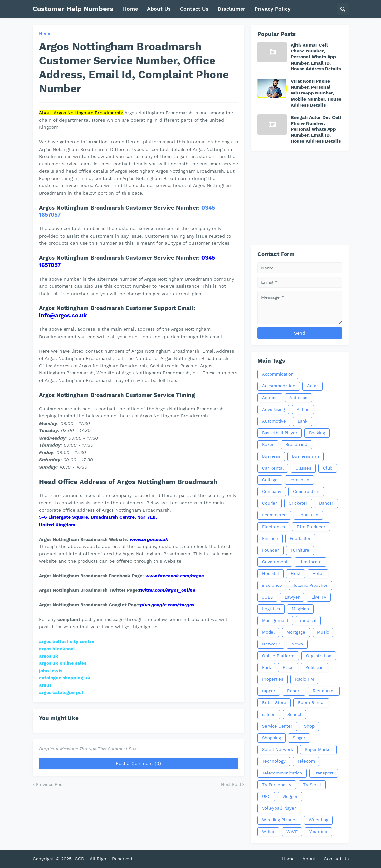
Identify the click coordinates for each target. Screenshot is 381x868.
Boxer (268, 445)
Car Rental (273, 468)
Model (268, 632)
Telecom (306, 761)
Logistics (271, 609)
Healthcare (310, 562)
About (309, 859)
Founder (271, 550)
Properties (273, 679)
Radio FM (304, 679)
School (294, 714)
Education (308, 515)
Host (296, 574)
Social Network (278, 750)
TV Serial (312, 785)
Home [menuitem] (130, 9)
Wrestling (318, 820)
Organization (319, 656)
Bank (302, 421)
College (270, 480)
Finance (270, 538)
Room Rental (311, 703)
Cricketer (298, 503)
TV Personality (277, 785)
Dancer (326, 503)
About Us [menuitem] (159, 9)
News (297, 644)
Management (275, 621)
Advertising (273, 409)
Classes (303, 468)
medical (308, 621)
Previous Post (50, 784)
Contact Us (336, 859)
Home (45, 33)
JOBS (267, 597)
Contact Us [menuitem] (194, 9)
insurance (272, 585)
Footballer (300, 538)
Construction (306, 492)
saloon (269, 714)
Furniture (300, 550)
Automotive (274, 421)
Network (271, 644)
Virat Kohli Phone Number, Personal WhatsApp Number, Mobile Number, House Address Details (316, 93)
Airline (303, 409)
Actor (313, 386)
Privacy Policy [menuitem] (273, 9)
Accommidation (278, 374)
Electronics (273, 527)
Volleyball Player (279, 808)
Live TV (319, 597)
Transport (324, 773)
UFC (266, 796)
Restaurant (324, 691)
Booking (317, 433)
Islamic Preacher (311, 585)
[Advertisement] (300, 198)
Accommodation (279, 386)
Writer (268, 832)
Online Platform (278, 656)
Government (275, 562)
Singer (299, 738)
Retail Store (274, 703)
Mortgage (296, 632)
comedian (299, 480)
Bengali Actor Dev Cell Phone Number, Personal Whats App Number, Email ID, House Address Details (316, 129)
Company (272, 492)
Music (323, 632)
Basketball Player (280, 433)
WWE (292, 832)
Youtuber (318, 832)
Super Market (318, 750)
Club (328, 468)
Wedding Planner (279, 820)
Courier (270, 503)
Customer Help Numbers (73, 9)
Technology (274, 761)
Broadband (296, 445)
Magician (300, 609)
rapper (269, 691)
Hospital (271, 574)
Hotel (318, 574)
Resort (294, 691)
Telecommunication (282, 773)
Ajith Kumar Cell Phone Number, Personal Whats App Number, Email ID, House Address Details (316, 57)
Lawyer (292, 597)
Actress (270, 398)
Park (266, 667)
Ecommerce (274, 515)
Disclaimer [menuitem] (232, 9)
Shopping (271, 738)
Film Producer (311, 527)
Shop (309, 726)
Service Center (277, 726)
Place (288, 667)
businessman (306, 456)
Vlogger (290, 796)
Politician (315, 667)
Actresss (298, 398)
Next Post (231, 784)
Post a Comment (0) (138, 763)
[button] (343, 9)
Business (271, 456)
